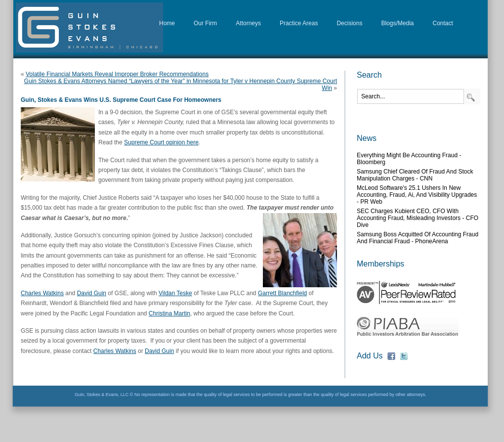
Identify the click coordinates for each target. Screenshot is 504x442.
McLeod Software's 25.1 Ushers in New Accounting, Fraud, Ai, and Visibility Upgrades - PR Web (417, 195)
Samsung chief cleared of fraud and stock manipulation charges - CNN (415, 175)
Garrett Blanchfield (282, 293)
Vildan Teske (175, 293)
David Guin (92, 293)
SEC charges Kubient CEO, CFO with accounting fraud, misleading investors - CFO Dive (418, 218)
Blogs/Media (397, 23)
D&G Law (89, 27)
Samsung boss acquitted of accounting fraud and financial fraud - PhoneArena (418, 238)
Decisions (349, 23)
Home (167, 23)
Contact (443, 23)
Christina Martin (169, 313)
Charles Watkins (42, 293)
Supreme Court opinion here (161, 142)
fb (391, 356)
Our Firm (205, 23)
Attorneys (248, 23)
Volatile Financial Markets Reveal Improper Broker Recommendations (117, 74)
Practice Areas (299, 23)
